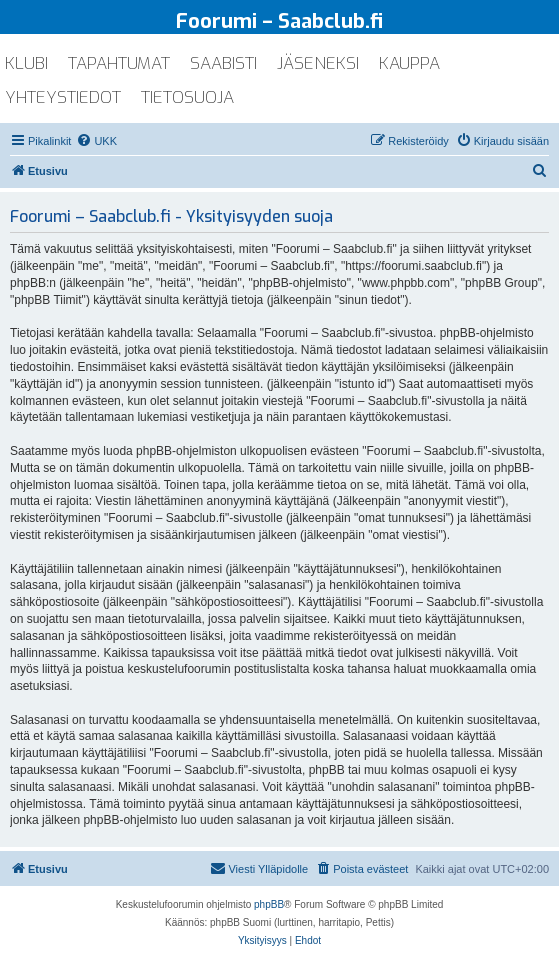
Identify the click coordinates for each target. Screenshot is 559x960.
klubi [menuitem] (26, 63)
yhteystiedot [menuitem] (63, 97)
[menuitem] (96, 141)
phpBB (269, 904)
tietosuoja (187, 97)
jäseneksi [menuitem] (318, 63)
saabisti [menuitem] (223, 63)
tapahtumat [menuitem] (119, 63)
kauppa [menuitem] (409, 63)
